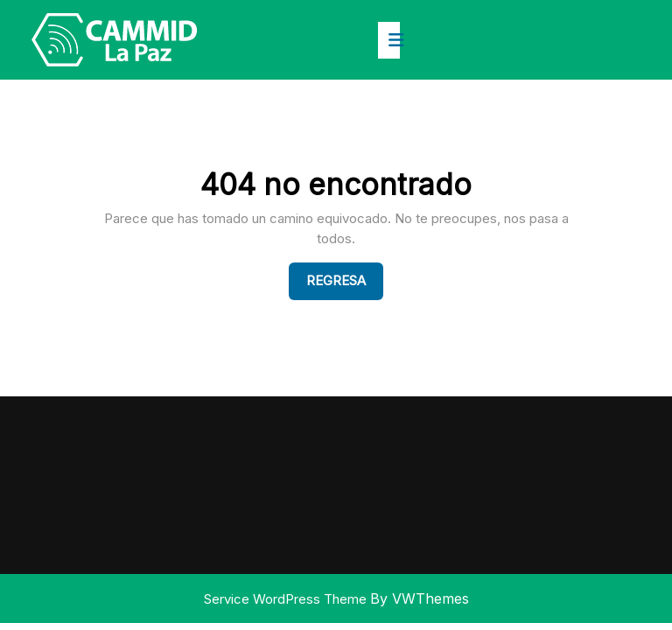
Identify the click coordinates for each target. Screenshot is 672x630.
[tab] (389, 40)
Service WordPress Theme (287, 599)
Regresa (345, 280)
